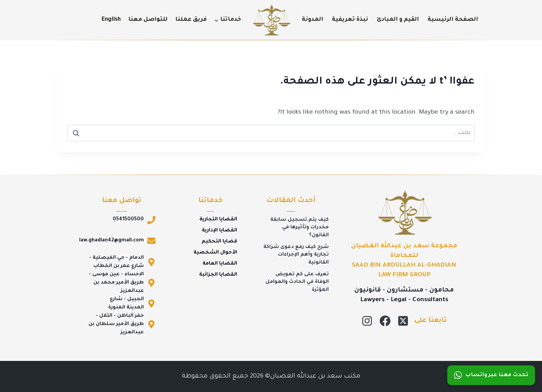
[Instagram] (367, 321)
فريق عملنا (191, 20)
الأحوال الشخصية (215, 253)
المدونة (312, 20)
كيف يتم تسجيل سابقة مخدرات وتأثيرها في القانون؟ (300, 228)
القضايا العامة (220, 264)
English (111, 20)
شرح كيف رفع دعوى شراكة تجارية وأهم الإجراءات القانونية (296, 255)
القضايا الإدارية (219, 231)
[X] (403, 321)
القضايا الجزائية (218, 275)
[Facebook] (385, 321)
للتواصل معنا (148, 20)
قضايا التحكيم (219, 242)
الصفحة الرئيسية (453, 20)
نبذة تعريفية (350, 20)
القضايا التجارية (218, 220)
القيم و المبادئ (398, 20)
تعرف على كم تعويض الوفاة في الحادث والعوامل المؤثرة (297, 282)
